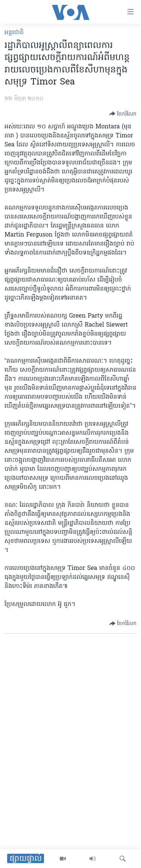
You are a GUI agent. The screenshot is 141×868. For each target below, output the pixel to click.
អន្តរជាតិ (14, 33)
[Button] (123, 114)
